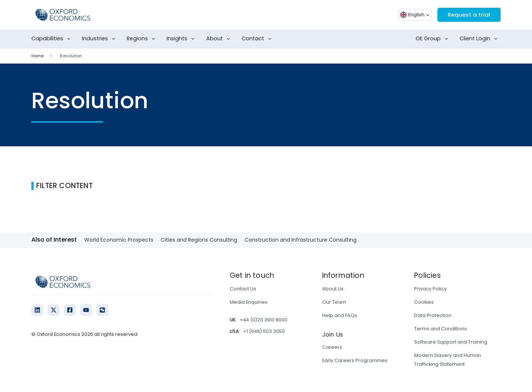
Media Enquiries (249, 302)
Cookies (424, 302)
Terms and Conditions (441, 329)
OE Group (433, 39)
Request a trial (468, 15)
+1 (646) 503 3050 (264, 331)
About (220, 39)
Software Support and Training (451, 342)
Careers (332, 347)
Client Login (480, 39)
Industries (100, 39)
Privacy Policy (430, 289)
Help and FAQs (340, 315)
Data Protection (433, 315)
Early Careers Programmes (355, 360)
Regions (142, 39)
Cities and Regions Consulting (199, 240)
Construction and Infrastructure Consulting (301, 240)
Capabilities (52, 39)
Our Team (334, 302)
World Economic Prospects (119, 240)
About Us (333, 289)
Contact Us (243, 289)
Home (37, 56)
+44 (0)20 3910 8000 (264, 320)
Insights (182, 39)
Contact (258, 39)
